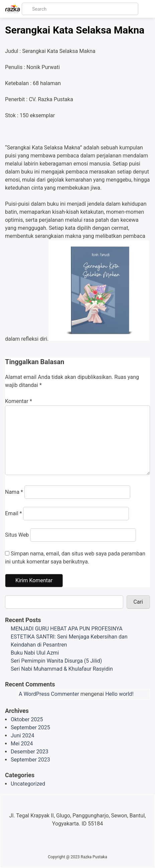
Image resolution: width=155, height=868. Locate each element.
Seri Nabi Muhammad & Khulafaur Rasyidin (62, 669)
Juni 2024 (22, 736)
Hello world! (119, 694)
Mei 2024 (22, 744)
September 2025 (30, 727)
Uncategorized (28, 784)
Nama (14, 492)
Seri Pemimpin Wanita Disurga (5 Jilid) (56, 661)
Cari (138, 602)
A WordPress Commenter (49, 694)
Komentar (19, 401)
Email (13, 513)
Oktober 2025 (27, 719)
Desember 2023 (30, 752)
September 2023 (30, 760)
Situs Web (17, 535)
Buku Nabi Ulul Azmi (35, 653)
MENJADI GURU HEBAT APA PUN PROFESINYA (67, 629)
